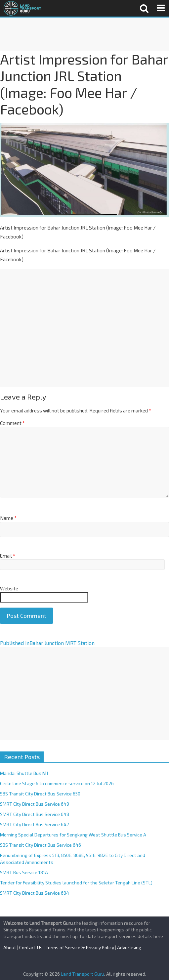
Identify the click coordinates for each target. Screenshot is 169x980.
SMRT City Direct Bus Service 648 (35, 814)
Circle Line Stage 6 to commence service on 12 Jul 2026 (57, 783)
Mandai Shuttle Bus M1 (24, 773)
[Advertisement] (84, 34)
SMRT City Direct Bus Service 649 (35, 804)
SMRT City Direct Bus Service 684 (35, 893)
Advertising (129, 947)
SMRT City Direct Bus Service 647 (34, 824)
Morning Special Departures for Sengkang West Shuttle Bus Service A (73, 835)
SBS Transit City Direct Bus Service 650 (40, 794)
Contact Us (31, 947)
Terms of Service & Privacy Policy (80, 947)
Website (9, 588)
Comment (12, 423)
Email (8, 556)
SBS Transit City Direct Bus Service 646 (41, 845)
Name (8, 518)
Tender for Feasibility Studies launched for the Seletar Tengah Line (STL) (76, 883)
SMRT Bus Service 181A (24, 872)
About (10, 947)
